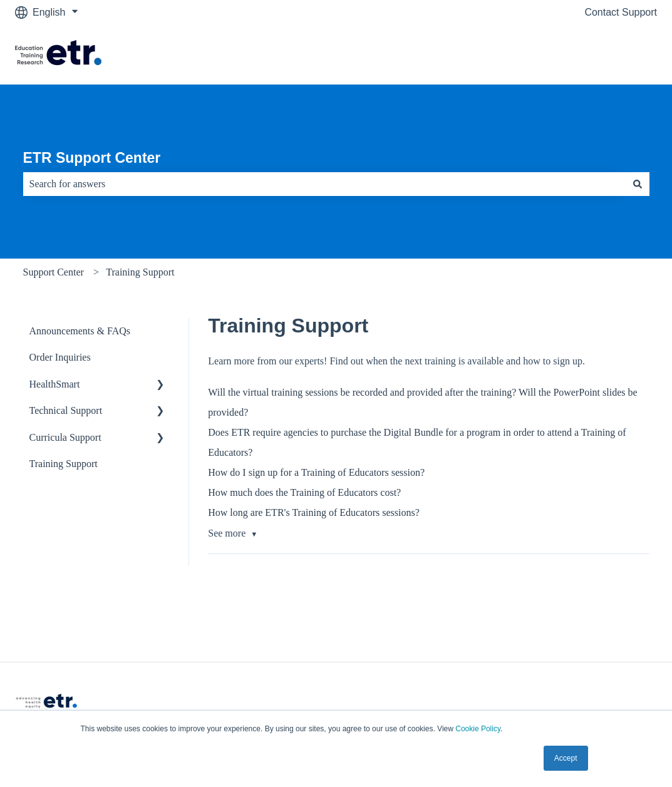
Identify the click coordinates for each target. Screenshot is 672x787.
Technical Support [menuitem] (66, 410)
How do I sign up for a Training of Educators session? (316, 472)
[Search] (638, 184)
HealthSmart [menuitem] (55, 384)
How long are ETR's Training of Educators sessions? (314, 512)
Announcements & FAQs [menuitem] (80, 331)
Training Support (140, 272)
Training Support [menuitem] (64, 464)
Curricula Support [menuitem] (65, 437)
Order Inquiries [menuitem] (60, 357)
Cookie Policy (478, 729)
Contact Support (621, 12)
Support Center (54, 272)
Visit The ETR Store (600, 54)
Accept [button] (566, 758)
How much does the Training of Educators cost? (304, 492)
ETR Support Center (92, 158)
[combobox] (324, 184)
